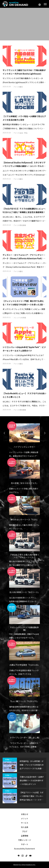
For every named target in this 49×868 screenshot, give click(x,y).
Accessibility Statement (24, 849)
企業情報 (25, 836)
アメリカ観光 (18, 87)
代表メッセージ (25, 840)
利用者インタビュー (11, 760)
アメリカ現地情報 (20, 225)
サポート (25, 844)
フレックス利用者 (20, 318)
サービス (25, 823)
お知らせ (25, 814)
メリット (25, 818)
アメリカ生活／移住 (20, 133)
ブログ (25, 831)
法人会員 (25, 827)
